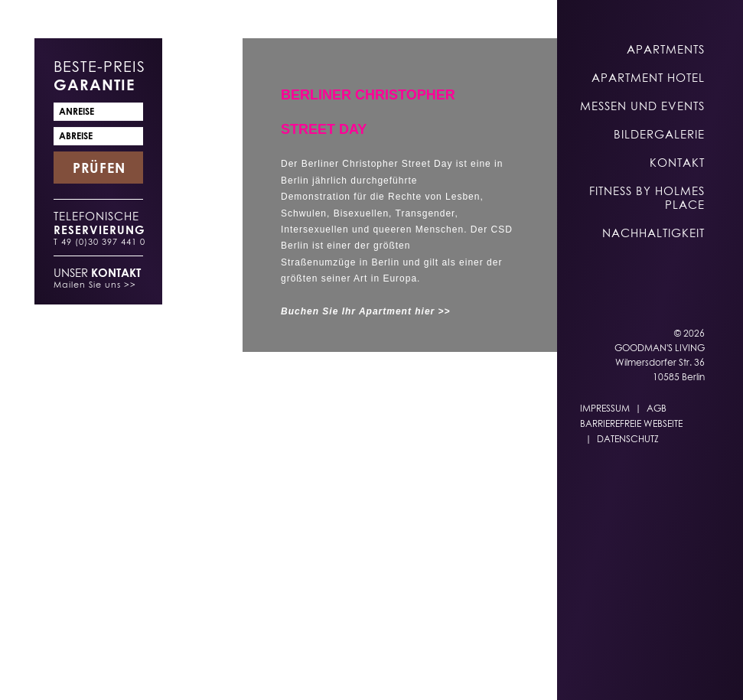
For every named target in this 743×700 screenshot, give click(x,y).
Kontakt (677, 162)
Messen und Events (642, 106)
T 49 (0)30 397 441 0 (99, 241)
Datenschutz (628, 439)
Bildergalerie (659, 134)
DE (288, 671)
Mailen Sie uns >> (95, 284)
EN (319, 671)
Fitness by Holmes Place (647, 197)
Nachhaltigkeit (653, 233)
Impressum (605, 408)
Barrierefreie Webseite (631, 423)
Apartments (666, 49)
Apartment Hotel (648, 77)
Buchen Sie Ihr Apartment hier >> (366, 311)
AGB (657, 408)
